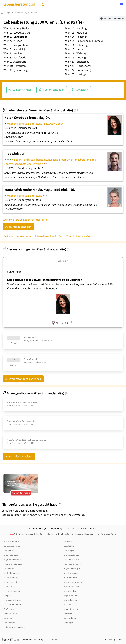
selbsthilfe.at (70, 614)
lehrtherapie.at (70, 578)
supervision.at (70, 618)
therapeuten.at (11, 623)
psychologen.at (71, 600)
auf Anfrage (14, 272)
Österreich (17, 534)
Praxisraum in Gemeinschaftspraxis (22, 402)
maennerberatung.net (74, 582)
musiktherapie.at (71, 587)
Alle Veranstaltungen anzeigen (23, 379)
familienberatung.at (13, 564)
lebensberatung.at (12, 578)
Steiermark (89, 534)
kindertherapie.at (12, 573)
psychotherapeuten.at (14, 605)
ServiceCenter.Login (38, 529)
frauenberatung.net (73, 564)
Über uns (82, 529)
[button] (121, 5)
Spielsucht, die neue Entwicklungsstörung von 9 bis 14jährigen (45, 280)
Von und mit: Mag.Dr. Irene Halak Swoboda (32, 288)
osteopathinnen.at (12, 591)
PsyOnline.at (9, 609)
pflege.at (8, 596)
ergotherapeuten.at (13, 560)
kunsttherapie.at (71, 573)
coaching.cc (69, 551)
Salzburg (79, 534)
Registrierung (56, 529)
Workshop (29, 362)
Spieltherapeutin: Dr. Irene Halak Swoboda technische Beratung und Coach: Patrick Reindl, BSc (61, 284)
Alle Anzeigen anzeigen (19, 457)
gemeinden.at (10, 569)
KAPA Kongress (31, 337)
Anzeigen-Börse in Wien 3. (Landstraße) (36, 393)
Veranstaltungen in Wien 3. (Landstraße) (37, 249)
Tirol (97, 534)
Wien (17, 13)
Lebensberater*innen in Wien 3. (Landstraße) (41, 110)
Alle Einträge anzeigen (18, 227)
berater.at (68, 541)
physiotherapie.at (72, 596)
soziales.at (8, 618)
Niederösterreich (52, 534)
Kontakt (94, 529)
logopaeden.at (10, 582)
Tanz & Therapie (31, 359)
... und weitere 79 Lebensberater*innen (25, 220)
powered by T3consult (114, 640)
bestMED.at (9, 551)
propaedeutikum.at (13, 600)
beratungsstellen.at (12, 546)
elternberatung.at (72, 555)
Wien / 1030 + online (43, 340)
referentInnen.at (71, 609)
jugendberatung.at (72, 569)
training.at (68, 623)
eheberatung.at (11, 555)
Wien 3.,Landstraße (28, 13)
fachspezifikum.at (72, 560)
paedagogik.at (70, 591)
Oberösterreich (67, 534)
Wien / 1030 (41, 362)
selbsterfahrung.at (12, 614)
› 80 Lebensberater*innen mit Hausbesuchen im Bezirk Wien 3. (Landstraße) (47, 236)
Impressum (53, 640)
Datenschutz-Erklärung (33, 640)
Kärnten (40, 534)
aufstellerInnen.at (12, 541)
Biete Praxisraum (14, 406)
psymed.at (68, 605)
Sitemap (70, 529)
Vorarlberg (105, 534)
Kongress (28, 340)
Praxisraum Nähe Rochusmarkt (20, 421)
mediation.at (10, 587)
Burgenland (30, 534)
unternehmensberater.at (15, 627)
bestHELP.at (69, 546)
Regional (9, 13)
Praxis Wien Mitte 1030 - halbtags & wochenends (28, 440)
